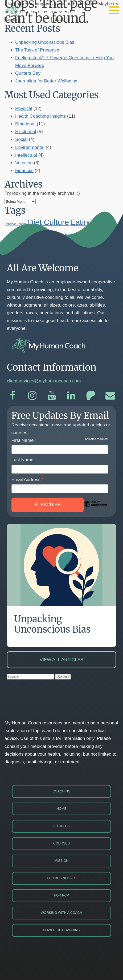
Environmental (30, 147)
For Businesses (61, 878)
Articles (62, 826)
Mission (62, 861)
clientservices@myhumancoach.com (44, 381)
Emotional (25, 124)
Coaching (61, 791)
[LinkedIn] (71, 396)
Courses (61, 843)
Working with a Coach (61, 913)
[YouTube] (52, 396)
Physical (24, 108)
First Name (24, 440)
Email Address (28, 480)
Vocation (24, 163)
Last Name (22, 460)
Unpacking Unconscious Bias (45, 42)
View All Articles (62, 660)
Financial (24, 171)
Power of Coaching (62, 930)
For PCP (61, 895)
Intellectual (26, 155)
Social (21, 139)
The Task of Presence (37, 50)
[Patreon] (91, 396)
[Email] (110, 396)
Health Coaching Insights (40, 116)
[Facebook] (13, 396)
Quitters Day (28, 73)
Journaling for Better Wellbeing (46, 81)
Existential (26, 132)
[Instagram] (32, 396)
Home (61, 809)
